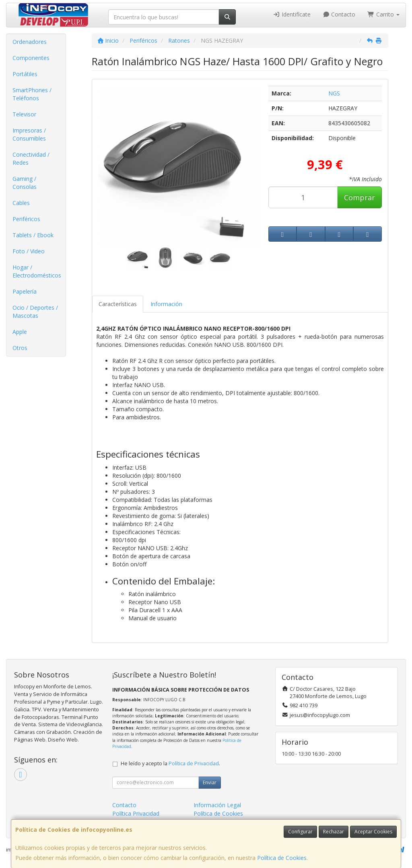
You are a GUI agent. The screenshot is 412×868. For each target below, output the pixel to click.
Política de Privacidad (194, 763)
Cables (21, 203)
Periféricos (26, 219)
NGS (334, 93)
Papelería (25, 291)
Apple (20, 332)
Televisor (24, 114)
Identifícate (292, 14)
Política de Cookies (282, 858)
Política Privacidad (136, 813)
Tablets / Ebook (33, 235)
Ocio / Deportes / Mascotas (35, 312)
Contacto (339, 14)
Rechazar (334, 832)
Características (118, 304)
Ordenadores (30, 42)
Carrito (383, 14)
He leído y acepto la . (170, 763)
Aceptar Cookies (373, 832)
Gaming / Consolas (25, 183)
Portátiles (25, 74)
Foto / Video (29, 251)
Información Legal (217, 805)
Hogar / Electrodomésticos (37, 271)
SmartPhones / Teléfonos (32, 94)
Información (166, 304)
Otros (20, 348)
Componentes (31, 58)
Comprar (359, 197)
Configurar (300, 832)
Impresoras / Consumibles (29, 134)
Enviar (210, 782)
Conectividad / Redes (31, 158)
